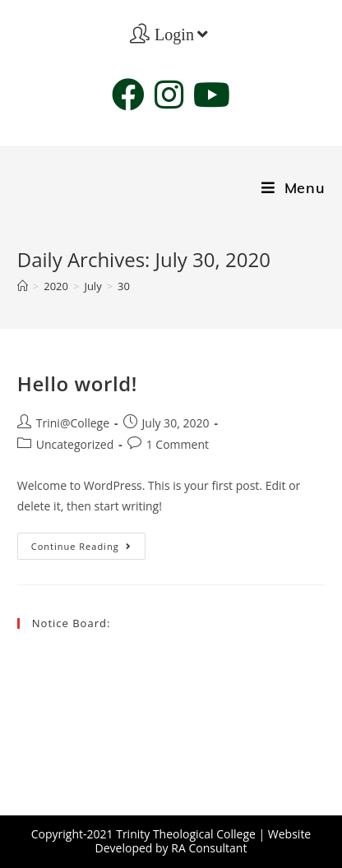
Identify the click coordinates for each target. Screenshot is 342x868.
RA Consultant (209, 848)
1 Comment (178, 444)
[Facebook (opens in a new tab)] (128, 95)
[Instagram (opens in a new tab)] (169, 95)
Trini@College (73, 423)
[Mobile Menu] (293, 188)
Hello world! (77, 383)
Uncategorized (75, 444)
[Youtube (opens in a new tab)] (212, 95)
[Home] (23, 286)
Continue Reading (88, 549)
